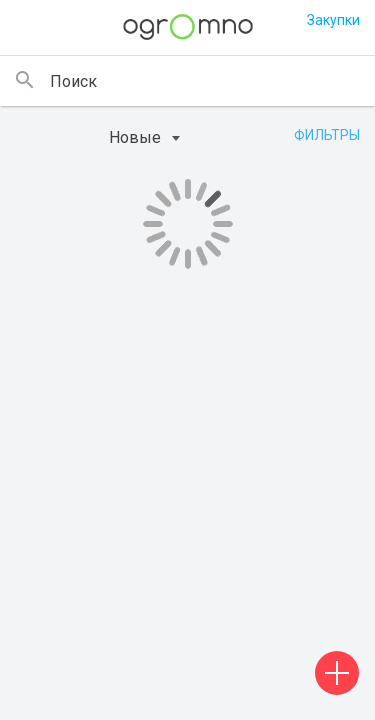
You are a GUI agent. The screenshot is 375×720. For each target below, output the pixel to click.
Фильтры (327, 135)
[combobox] (163, 138)
